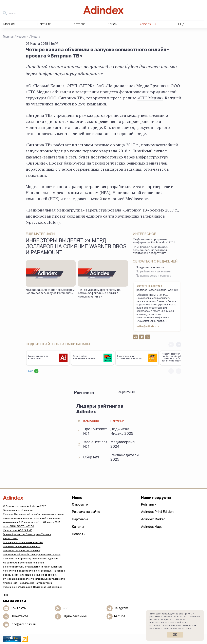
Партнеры (80, 519)
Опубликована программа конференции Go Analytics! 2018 (154, 241)
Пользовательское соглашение (22, 550)
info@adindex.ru (23, 624)
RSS (65, 608)
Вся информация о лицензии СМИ (23, 542)
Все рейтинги (126, 392)
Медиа (36, 37)
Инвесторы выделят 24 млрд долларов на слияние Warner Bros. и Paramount (77, 247)
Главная (8, 37)
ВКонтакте (19, 616)
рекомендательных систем (165, 628)
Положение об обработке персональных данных (32, 555)
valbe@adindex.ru (148, 327)
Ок (175, 635)
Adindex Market (153, 519)
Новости (22, 37)
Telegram (121, 608)
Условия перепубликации (18, 510)
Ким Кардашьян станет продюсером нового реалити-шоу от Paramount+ (50, 292)
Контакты (18, 608)
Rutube (120, 616)
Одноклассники (75, 616)
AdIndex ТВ (148, 24)
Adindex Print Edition (157, 512)
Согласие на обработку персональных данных (31, 559)
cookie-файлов (177, 622)
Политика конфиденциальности (22, 546)
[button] (179, 345)
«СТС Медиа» (150, 98)
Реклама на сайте (86, 512)
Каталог (78, 527)
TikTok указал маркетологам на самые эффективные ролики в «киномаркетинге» (99, 294)
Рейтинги (149, 504)
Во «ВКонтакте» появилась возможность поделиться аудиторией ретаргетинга (151, 250)
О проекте (80, 504)
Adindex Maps (152, 527)
